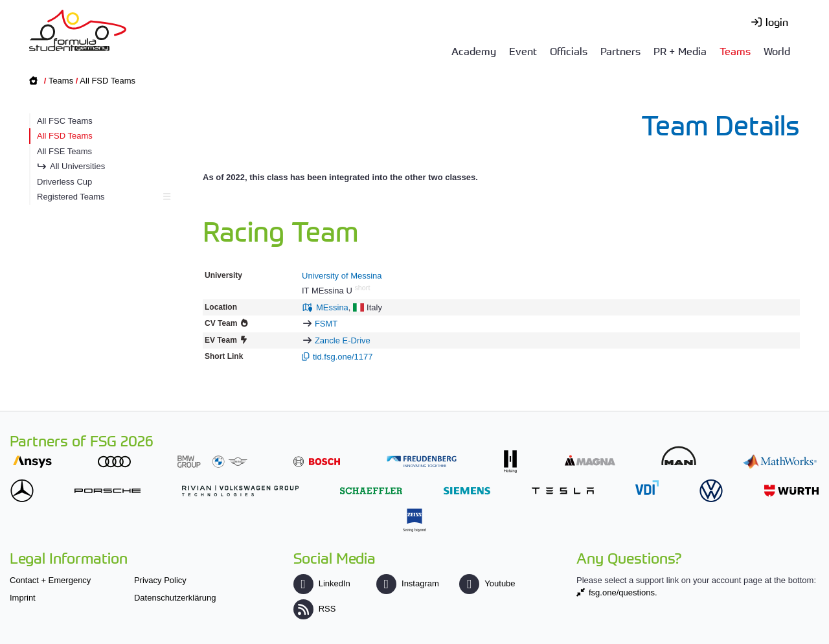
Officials (569, 51)
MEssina (332, 307)
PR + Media (680, 51)
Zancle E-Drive (343, 340)
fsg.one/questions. (623, 592)
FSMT (326, 324)
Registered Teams (102, 197)
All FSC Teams (65, 121)
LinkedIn (322, 583)
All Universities (77, 166)
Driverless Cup (64, 182)
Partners (620, 51)
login (777, 21)
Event (523, 51)
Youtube (487, 583)
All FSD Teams (108, 81)
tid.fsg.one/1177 (343, 357)
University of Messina (342, 276)
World (777, 51)
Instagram (408, 583)
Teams (735, 51)
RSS (315, 609)
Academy (474, 51)
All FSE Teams (64, 151)
